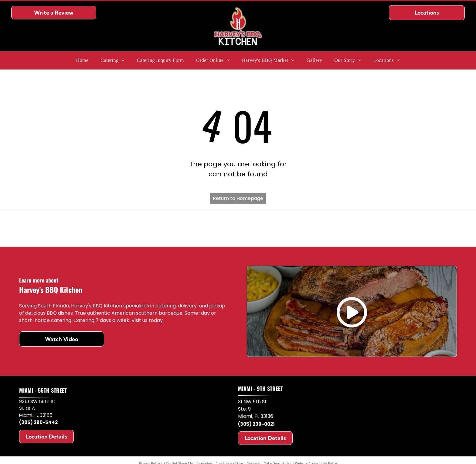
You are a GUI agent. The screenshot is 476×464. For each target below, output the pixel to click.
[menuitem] (82, 60)
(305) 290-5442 (38, 422)
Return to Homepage (238, 198)
